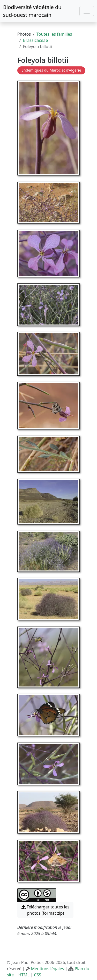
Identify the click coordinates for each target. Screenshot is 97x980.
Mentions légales (48, 969)
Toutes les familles (54, 34)
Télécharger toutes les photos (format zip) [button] (46, 910)
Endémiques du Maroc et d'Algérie (51, 70)
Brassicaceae (35, 40)
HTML (24, 975)
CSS (38, 975)
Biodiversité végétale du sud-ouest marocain (32, 11)
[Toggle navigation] (87, 11)
